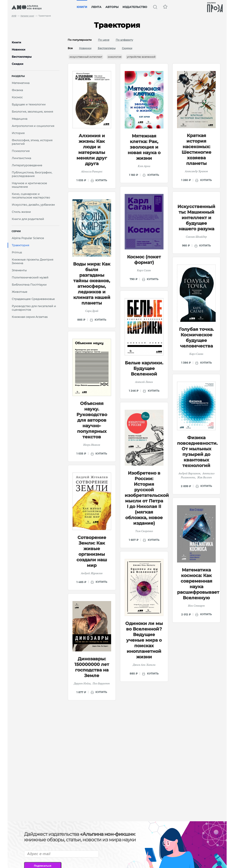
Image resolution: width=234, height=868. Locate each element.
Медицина (20, 119)
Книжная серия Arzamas (30, 317)
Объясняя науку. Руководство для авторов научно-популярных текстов (92, 420)
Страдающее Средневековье (33, 299)
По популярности (80, 40)
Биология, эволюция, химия (32, 112)
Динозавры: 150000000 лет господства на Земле (92, 667)
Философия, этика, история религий (32, 142)
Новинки (85, 48)
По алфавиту (124, 40)
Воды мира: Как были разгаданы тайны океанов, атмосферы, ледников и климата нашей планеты (92, 284)
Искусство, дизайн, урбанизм (33, 205)
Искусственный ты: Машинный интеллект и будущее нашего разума (196, 218)
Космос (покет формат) (144, 260)
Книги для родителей (28, 219)
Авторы (112, 7)
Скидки (127, 48)
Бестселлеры (107, 48)
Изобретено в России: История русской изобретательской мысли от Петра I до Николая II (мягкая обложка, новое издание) (147, 498)
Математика (21, 83)
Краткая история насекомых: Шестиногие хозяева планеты (196, 149)
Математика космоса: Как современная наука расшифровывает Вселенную (198, 584)
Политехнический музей (30, 277)
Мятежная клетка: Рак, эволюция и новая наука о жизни (144, 147)
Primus (17, 252)
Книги (82, 7)
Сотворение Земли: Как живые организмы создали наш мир (92, 551)
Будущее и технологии (29, 104)
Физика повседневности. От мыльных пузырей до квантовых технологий (197, 452)
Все (70, 48)
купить (101, 180)
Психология (21, 151)
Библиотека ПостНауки (29, 285)
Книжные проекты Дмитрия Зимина (32, 261)
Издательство (135, 7)
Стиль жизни (21, 212)
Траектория (20, 245)
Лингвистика (21, 158)
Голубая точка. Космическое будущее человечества (196, 338)
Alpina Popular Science (28, 238)
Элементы (19, 270)
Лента (96, 7)
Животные (20, 292)
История (18, 133)
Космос (17, 97)
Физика (17, 90)
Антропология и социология (33, 126)
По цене (104, 40)
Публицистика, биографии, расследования (32, 174)
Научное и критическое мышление (29, 185)
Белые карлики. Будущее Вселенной (144, 368)
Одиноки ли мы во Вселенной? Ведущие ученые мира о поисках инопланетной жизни (144, 640)
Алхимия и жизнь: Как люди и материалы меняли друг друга (92, 150)
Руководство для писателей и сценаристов (34, 308)
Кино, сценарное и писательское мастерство (31, 196)
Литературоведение (27, 165)
